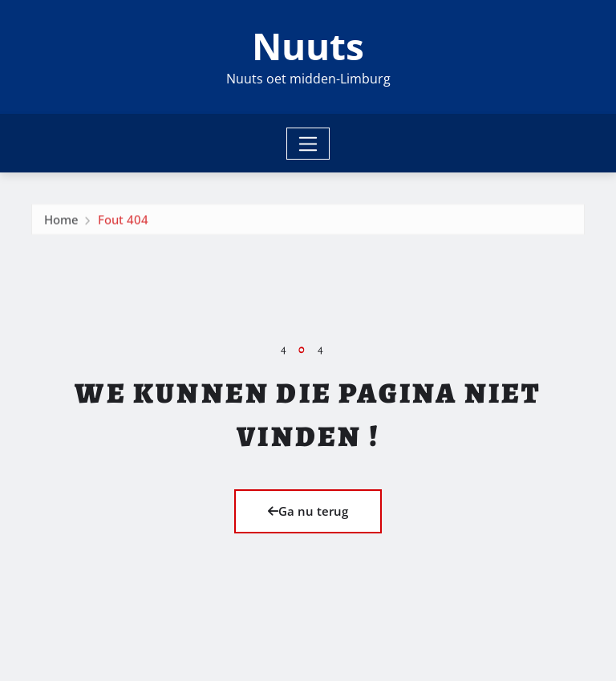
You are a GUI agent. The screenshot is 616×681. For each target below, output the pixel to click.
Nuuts (308, 46)
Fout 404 (123, 222)
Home (61, 222)
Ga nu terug (308, 511)
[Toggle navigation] (308, 144)
